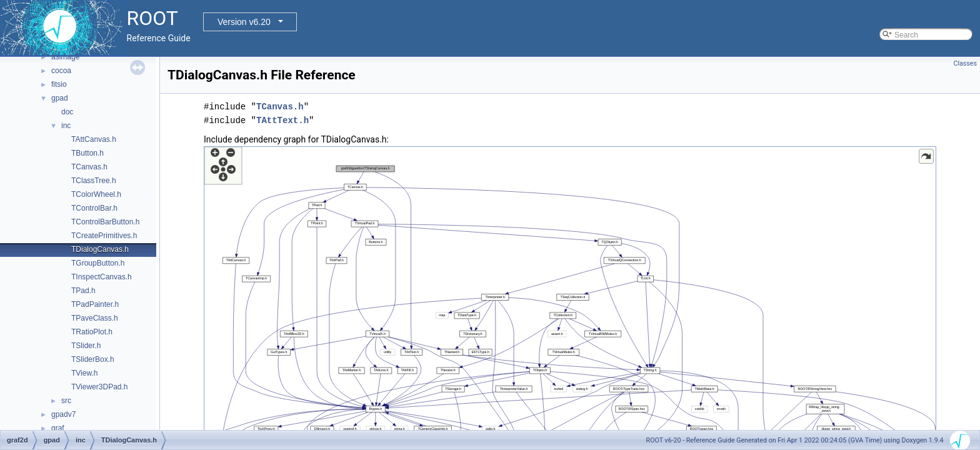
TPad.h (83, 291)
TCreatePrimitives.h (104, 236)
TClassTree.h (94, 181)
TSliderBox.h (93, 359)
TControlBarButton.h (105, 222)
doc (67, 112)
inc (66, 126)
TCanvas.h (89, 167)
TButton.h (87, 153)
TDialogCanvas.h (100, 249)
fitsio (59, 84)
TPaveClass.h (95, 318)
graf (58, 428)
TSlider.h (86, 346)
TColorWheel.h (96, 194)
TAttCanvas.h (94, 139)
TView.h (84, 373)
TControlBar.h (94, 208)
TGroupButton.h (98, 263)
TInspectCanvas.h (102, 277)
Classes (965, 63)
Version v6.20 (244, 22)
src (66, 401)
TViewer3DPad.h (100, 387)
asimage (65, 57)
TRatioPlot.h (92, 332)
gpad (60, 98)
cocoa (61, 71)
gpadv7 (63, 414)
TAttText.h (282, 120)
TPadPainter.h (95, 304)
